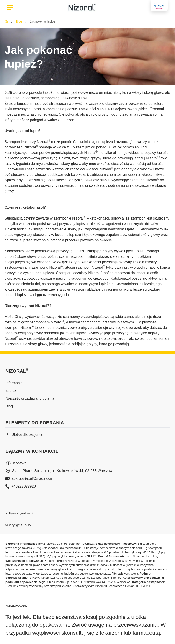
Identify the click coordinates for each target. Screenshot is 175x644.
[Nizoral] (6, 22)
